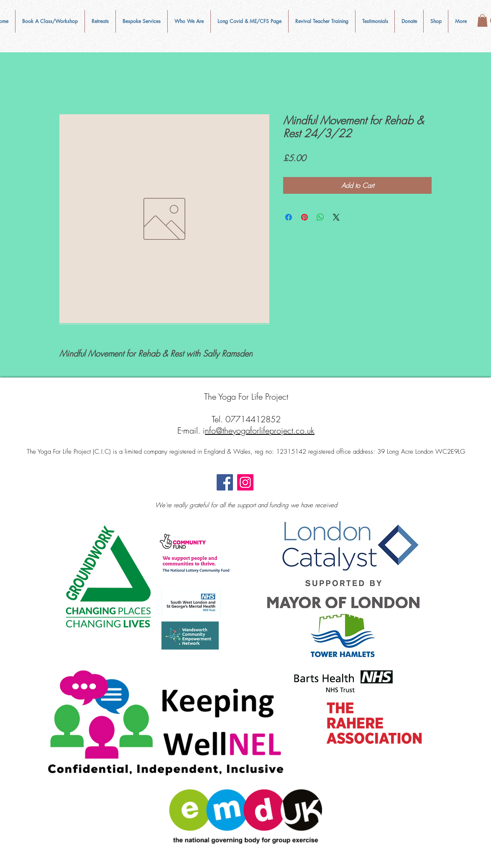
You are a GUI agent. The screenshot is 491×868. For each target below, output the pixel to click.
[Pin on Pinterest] (304, 217)
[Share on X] (336, 217)
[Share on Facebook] (289, 217)
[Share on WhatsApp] (320, 217)
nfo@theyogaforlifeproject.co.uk (260, 430)
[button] (189, 21)
